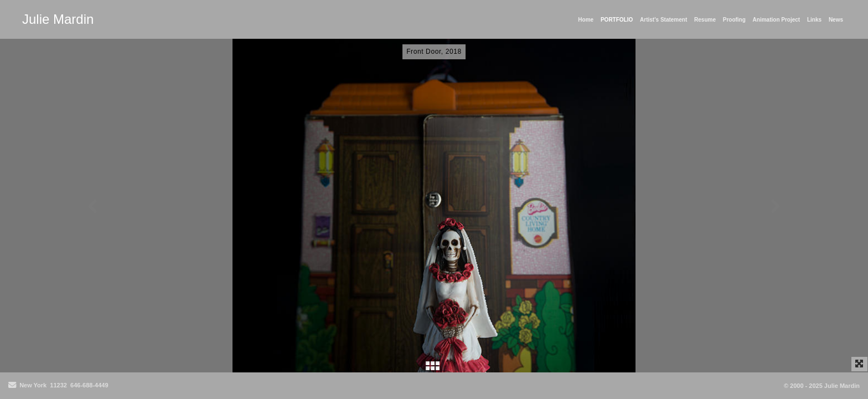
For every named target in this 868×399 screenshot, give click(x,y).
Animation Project (777, 20)
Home (586, 20)
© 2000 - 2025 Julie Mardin (822, 386)
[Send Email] (12, 386)
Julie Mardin (58, 19)
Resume (705, 20)
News (836, 20)
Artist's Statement (663, 20)
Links (814, 20)
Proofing (734, 20)
